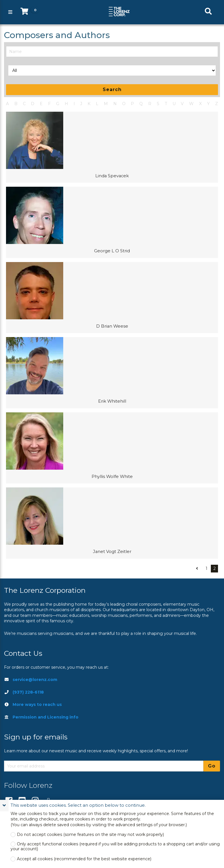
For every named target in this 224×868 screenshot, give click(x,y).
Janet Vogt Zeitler (112, 552)
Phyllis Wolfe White (112, 477)
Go (212, 766)
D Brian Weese (112, 326)
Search (112, 89)
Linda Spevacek (112, 176)
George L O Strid (112, 251)
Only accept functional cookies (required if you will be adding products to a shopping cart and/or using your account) (115, 847)
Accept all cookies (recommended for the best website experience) (84, 859)
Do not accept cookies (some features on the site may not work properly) (90, 835)
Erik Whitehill (112, 401)
